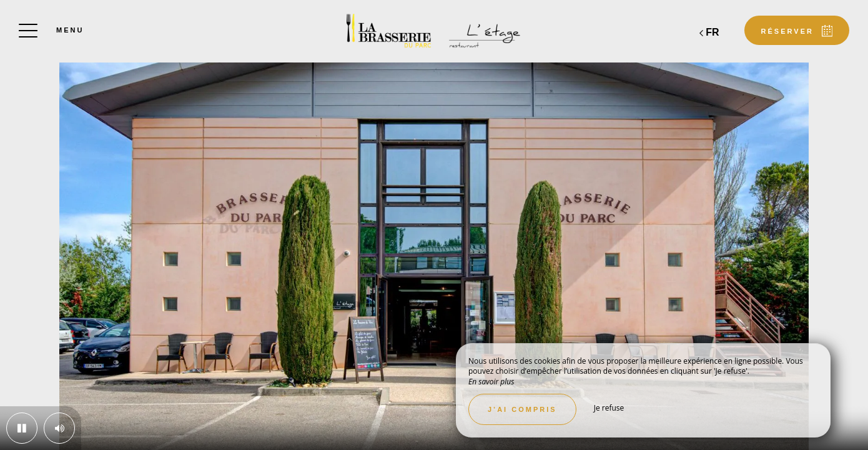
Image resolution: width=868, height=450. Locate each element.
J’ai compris (522, 409)
